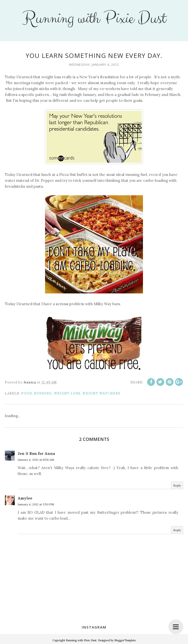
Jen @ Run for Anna (36, 453)
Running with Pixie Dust (94, 19)
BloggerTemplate (125, 640)
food (27, 393)
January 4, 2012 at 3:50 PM (36, 504)
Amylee (25, 498)
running (43, 393)
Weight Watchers (101, 393)
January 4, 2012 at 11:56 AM (36, 460)
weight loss (67, 393)
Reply (177, 485)
